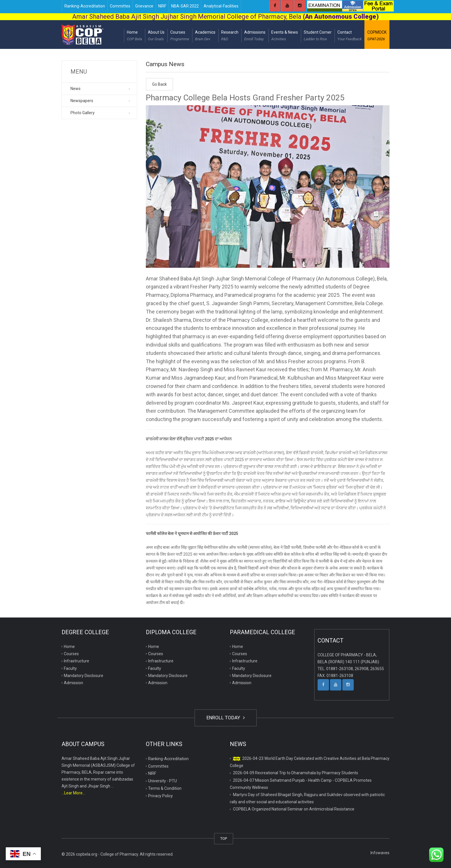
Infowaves (380, 853)
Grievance (144, 6)
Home (134, 36)
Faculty (70, 668)
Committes (120, 6)
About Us (156, 36)
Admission (73, 683)
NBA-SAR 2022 (185, 6)
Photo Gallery (83, 113)
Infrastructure (77, 661)
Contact (349, 36)
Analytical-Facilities (221, 6)
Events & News (285, 36)
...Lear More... (73, 793)
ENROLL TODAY (226, 718)
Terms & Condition (165, 788)
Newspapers (82, 101)
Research (230, 36)
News (76, 89)
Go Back (159, 84)
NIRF (162, 6)
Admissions (255, 36)
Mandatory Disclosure (84, 676)
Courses (180, 36)
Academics (205, 36)
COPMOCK (377, 36)
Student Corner (318, 36)
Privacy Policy (160, 796)
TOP (224, 839)
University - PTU (163, 781)
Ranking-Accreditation (85, 6)
